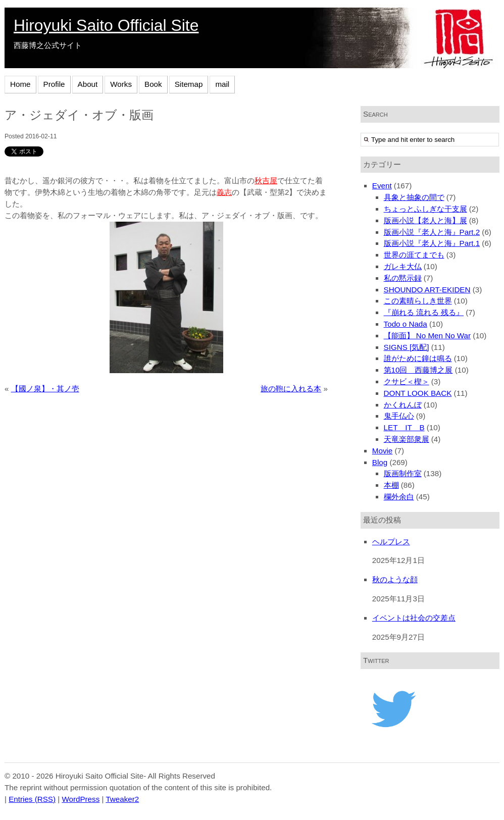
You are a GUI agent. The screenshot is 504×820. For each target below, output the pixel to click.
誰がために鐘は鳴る (418, 358)
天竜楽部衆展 (407, 439)
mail (222, 84)
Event (382, 186)
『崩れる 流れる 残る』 (424, 312)
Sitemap (189, 84)
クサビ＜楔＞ (407, 381)
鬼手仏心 (399, 416)
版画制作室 (403, 473)
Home (20, 84)
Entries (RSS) (32, 799)
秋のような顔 (395, 579)
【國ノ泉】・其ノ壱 (45, 389)
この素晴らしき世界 (418, 301)
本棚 (391, 485)
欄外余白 (399, 497)
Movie (383, 451)
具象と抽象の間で (414, 197)
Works (121, 84)
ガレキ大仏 (403, 266)
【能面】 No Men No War (427, 336)
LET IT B (404, 427)
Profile (54, 84)
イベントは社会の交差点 (414, 618)
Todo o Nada (406, 324)
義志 (224, 192)
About (88, 84)
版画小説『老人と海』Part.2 (432, 232)
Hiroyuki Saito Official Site (106, 25)
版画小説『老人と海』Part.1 (432, 243)
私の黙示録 (403, 278)
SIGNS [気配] (407, 347)
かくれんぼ (403, 405)
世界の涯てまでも (414, 255)
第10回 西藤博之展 (418, 370)
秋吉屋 (266, 181)
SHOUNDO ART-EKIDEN (427, 290)
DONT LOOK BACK (418, 393)
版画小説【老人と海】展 (425, 220)
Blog (380, 462)
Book (153, 84)
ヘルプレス (391, 542)
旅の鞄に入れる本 (291, 389)
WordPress (81, 799)
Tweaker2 (122, 799)
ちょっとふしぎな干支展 (425, 209)
